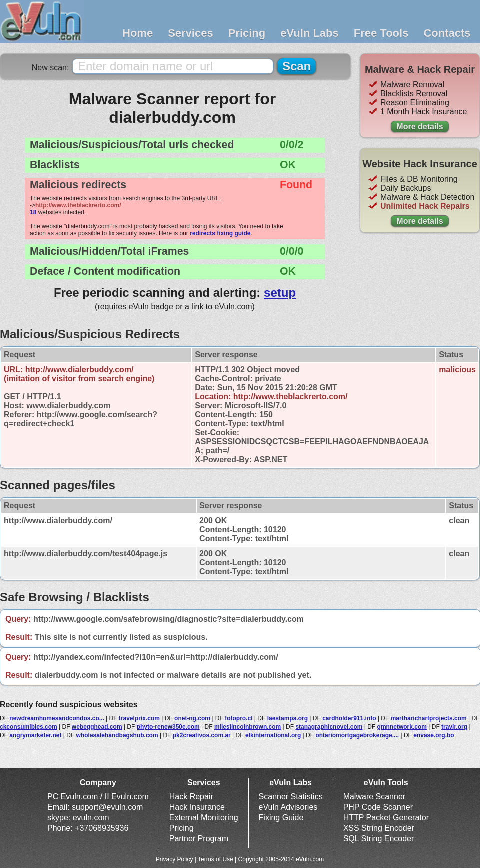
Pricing (247, 33)
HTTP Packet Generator (386, 818)
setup (280, 293)
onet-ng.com (192, 718)
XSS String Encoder (379, 828)
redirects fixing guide (220, 233)
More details (420, 127)
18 (33, 212)
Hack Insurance (197, 807)
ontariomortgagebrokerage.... (357, 735)
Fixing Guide (281, 818)
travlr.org (454, 727)
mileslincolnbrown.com (248, 727)
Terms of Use (216, 859)
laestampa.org (288, 718)
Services (191, 33)
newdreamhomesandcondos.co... (57, 718)
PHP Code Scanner (378, 807)
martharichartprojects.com (429, 718)
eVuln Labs (310, 33)
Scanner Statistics (291, 797)
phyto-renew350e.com (168, 727)
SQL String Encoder (379, 839)
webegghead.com (97, 727)
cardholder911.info (349, 718)
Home (138, 33)
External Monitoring (204, 818)
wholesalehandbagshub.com (117, 735)
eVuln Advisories (288, 807)
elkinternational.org (273, 735)
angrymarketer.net (35, 735)
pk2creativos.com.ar (202, 735)
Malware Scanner (375, 797)
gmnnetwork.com (402, 727)
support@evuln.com (108, 807)
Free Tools (381, 33)
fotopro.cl (239, 718)
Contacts (447, 33)
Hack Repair (191, 797)
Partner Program (199, 839)
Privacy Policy (175, 859)
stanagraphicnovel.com (329, 727)
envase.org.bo (434, 735)
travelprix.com (139, 718)
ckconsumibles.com (29, 727)
